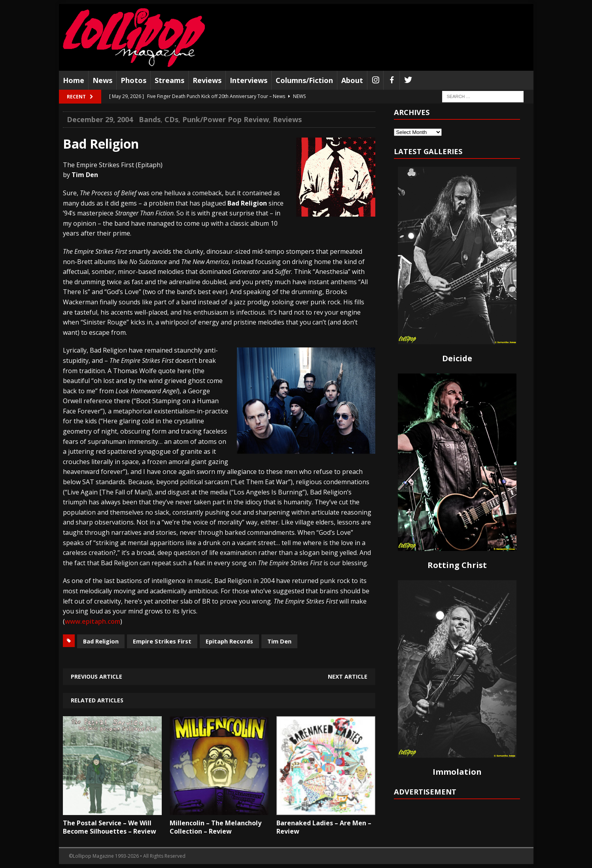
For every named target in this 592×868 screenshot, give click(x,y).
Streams (169, 80)
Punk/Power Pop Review (226, 119)
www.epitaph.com (93, 621)
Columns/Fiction (304, 80)
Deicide (457, 358)
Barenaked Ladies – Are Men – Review (324, 827)
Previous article (96, 676)
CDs (171, 119)
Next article (348, 676)
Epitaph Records (229, 641)
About (352, 80)
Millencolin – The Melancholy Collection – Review (216, 827)
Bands (150, 119)
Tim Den (279, 641)
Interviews (249, 80)
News (102, 80)
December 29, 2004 (100, 119)
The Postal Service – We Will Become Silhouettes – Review (110, 827)
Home (74, 80)
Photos (133, 80)
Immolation (457, 772)
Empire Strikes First (162, 641)
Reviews (207, 80)
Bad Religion (101, 641)
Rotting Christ (457, 565)
